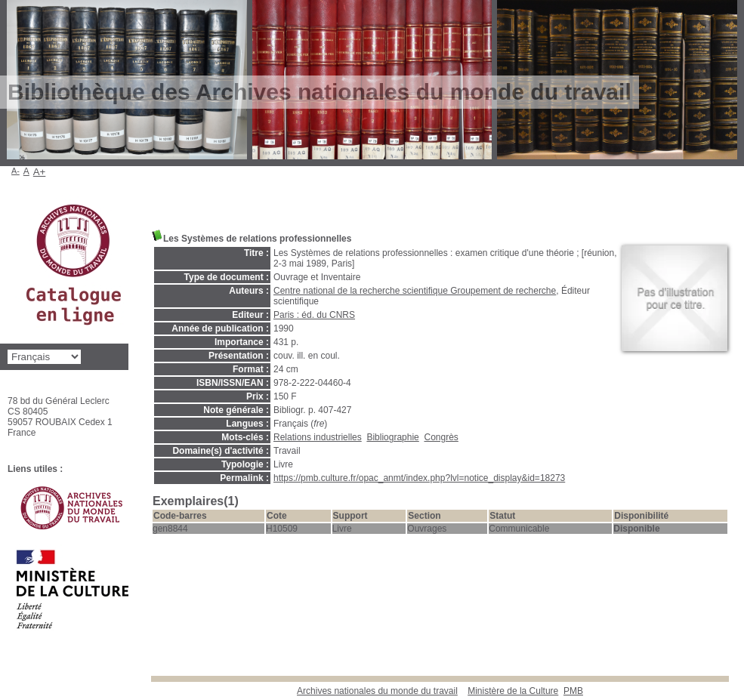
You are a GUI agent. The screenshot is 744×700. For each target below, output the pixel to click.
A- (15, 171)
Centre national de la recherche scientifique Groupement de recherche (415, 291)
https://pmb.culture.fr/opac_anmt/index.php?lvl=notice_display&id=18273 (419, 478)
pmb (573, 691)
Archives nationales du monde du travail (377, 691)
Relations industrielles (318, 437)
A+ (40, 172)
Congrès (441, 437)
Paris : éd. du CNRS (314, 315)
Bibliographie (392, 437)
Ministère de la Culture (513, 691)
